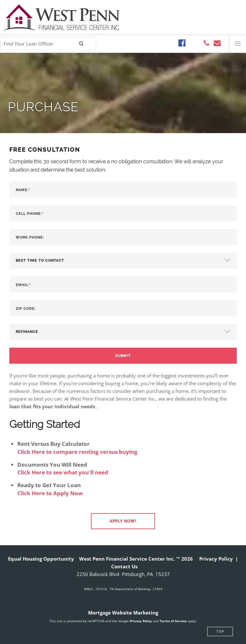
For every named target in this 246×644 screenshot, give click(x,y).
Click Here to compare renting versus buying (77, 452)
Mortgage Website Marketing (123, 613)
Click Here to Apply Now (50, 493)
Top (220, 632)
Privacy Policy (216, 559)
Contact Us (124, 566)
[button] (123, 521)
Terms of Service (173, 621)
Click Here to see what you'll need (63, 472)
